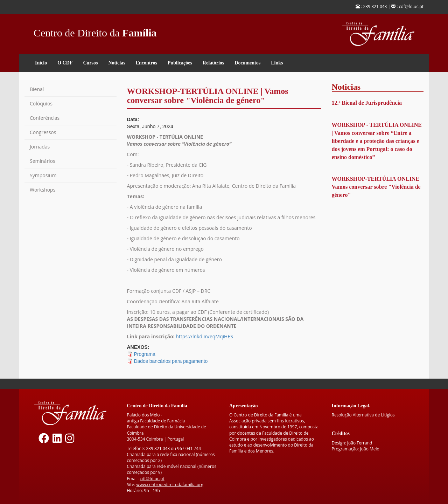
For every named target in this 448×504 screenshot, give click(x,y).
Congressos (43, 132)
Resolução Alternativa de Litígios (363, 415)
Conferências (45, 118)
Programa (144, 354)
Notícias (117, 63)
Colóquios (41, 103)
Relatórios (213, 63)
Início (41, 63)
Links (277, 63)
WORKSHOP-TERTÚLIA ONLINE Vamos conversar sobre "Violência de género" (376, 187)
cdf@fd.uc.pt (152, 479)
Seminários (43, 161)
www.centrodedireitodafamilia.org (170, 485)
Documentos (247, 63)
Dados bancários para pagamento (171, 361)
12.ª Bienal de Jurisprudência (367, 103)
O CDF (65, 63)
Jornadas (40, 147)
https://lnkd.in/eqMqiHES (204, 336)
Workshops (43, 190)
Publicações (180, 63)
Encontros (146, 63)
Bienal (37, 89)
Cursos (90, 63)
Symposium (43, 175)
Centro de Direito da (95, 31)
